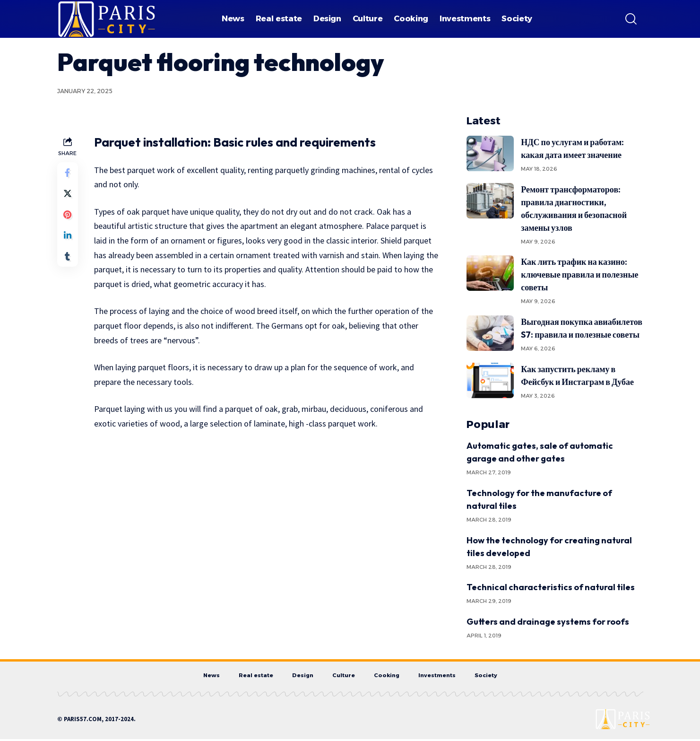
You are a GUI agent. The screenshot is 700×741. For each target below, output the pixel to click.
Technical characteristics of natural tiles (551, 587)
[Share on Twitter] (69, 196)
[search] (631, 19)
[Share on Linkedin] (69, 242)
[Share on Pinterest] (69, 219)
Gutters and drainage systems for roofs (548, 622)
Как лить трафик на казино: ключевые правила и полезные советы (579, 275)
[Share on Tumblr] (69, 264)
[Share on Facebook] (69, 174)
